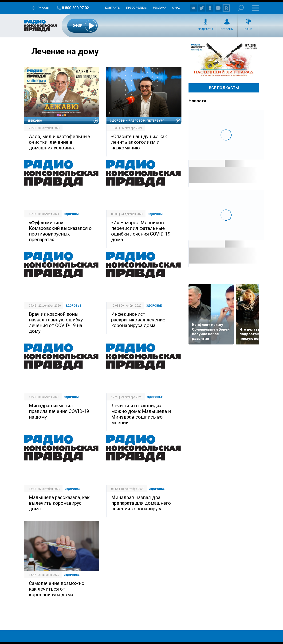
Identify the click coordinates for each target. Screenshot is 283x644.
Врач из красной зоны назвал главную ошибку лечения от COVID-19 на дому (56, 323)
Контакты (113, 8)
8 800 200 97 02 (75, 8)
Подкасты (205, 29)
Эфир (248, 29)
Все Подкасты (224, 88)
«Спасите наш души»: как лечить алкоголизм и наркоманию (139, 142)
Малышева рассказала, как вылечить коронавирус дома (59, 503)
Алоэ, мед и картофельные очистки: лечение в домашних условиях (59, 142)
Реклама (160, 8)
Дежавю (35, 121)
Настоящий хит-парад (224, 60)
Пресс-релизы (137, 8)
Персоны (227, 29)
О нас (176, 8)
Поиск (241, 8)
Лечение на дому (65, 52)
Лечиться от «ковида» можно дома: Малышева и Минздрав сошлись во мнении (141, 414)
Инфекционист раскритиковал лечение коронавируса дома (138, 320)
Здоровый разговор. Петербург (137, 121)
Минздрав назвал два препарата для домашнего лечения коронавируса (141, 503)
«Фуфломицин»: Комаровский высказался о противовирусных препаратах (60, 231)
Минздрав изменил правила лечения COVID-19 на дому (59, 411)
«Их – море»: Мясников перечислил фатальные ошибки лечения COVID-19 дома (141, 231)
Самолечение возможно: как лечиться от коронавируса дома (57, 589)
